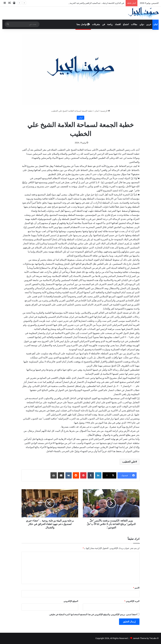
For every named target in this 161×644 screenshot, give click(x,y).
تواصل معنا (83, 24)
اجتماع (126, 24)
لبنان (155, 24)
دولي (142, 24)
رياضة (110, 24)
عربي (149, 24)
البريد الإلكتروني (132, 601)
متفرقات (96, 24)
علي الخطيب (129, 462)
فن (104, 24)
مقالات (134, 24)
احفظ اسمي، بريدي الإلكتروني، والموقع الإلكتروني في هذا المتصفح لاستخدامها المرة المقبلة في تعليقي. (93, 614)
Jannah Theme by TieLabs (145, 638)
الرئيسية (105, 111)
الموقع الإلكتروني (71, 601)
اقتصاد (118, 24)
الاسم (136, 588)
